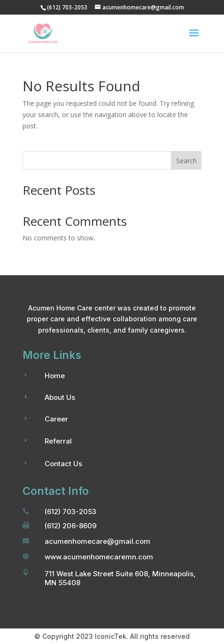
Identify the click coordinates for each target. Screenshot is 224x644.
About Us (60, 397)
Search (186, 161)
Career (56, 419)
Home (55, 376)
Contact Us (63, 464)
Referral (58, 441)
